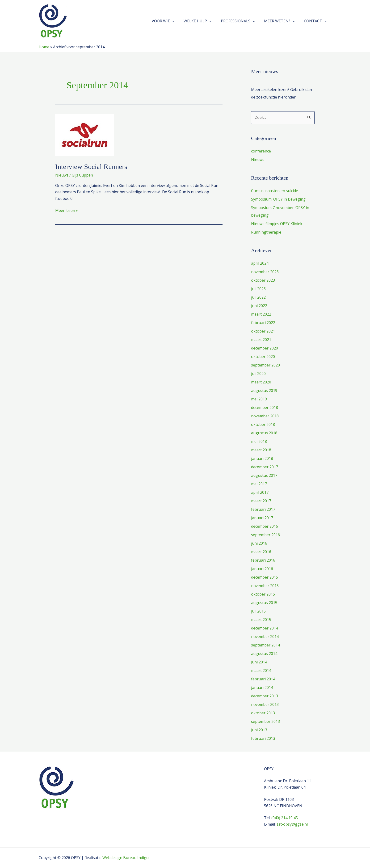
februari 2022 (263, 323)
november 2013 (265, 704)
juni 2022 (259, 306)
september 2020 (265, 365)
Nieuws (62, 175)
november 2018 (265, 416)
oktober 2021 (263, 331)
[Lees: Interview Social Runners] (85, 135)
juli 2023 (258, 289)
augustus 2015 (264, 603)
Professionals (242, 21)
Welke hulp (203, 21)
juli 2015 (258, 611)
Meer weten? (282, 21)
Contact (316, 21)
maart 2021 (261, 340)
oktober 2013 (263, 713)
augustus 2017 (264, 475)
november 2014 (265, 637)
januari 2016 (262, 569)
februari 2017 (263, 509)
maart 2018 (261, 450)
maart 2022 (261, 314)
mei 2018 (259, 441)
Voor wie (170, 21)
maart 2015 (261, 620)
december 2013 (265, 696)
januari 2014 (262, 687)
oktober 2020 (263, 357)
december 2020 (265, 348)
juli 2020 (258, 374)
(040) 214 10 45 (285, 818)
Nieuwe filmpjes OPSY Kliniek (277, 224)
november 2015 (265, 586)
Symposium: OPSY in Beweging (278, 199)
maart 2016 (261, 552)
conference (261, 151)
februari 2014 (263, 679)
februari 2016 (263, 560)
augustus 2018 (264, 433)
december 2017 (265, 467)
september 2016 (265, 535)
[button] (179, 21)
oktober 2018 (263, 424)
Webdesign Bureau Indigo (126, 858)
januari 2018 (262, 458)
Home (44, 47)
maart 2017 (261, 501)
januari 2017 (262, 518)
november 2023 (265, 272)
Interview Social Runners (91, 167)
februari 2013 (263, 738)
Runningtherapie (266, 232)
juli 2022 (258, 297)
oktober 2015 (263, 594)
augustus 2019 (264, 391)
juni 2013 (259, 730)
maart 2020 (261, 382)
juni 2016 (259, 543)
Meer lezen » (67, 211)
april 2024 (260, 263)
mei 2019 (259, 399)
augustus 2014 (264, 654)
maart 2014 (261, 671)
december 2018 (265, 407)
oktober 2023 (263, 280)
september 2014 (265, 645)
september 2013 (265, 721)
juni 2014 (259, 662)
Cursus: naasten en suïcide (275, 191)
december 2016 (265, 526)
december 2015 (265, 577)
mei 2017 (259, 484)
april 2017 (260, 492)
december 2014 (265, 628)
